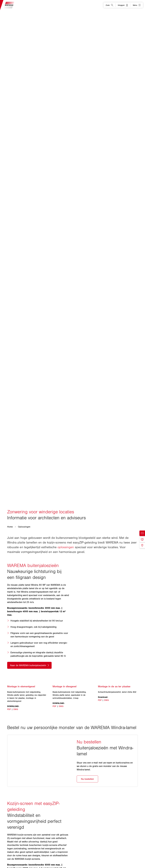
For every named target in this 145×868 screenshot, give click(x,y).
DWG (16, 712)
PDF (9, 712)
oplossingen (66, 547)
